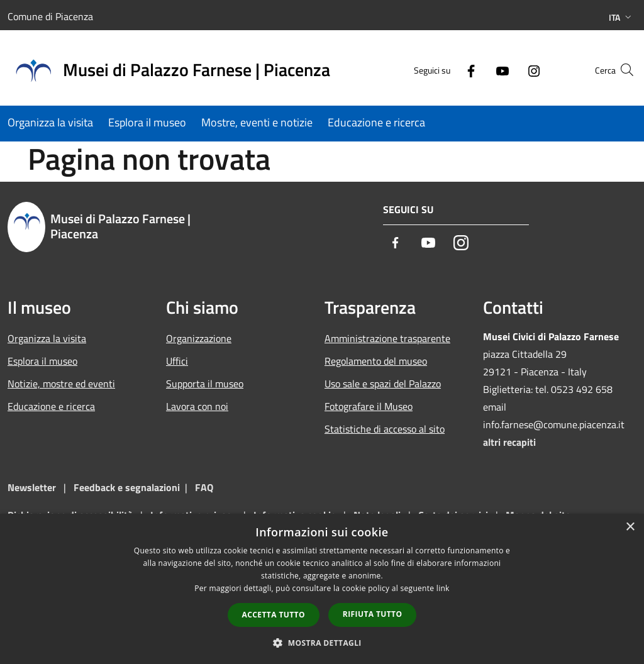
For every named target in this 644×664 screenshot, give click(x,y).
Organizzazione (199, 338)
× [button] (630, 527)
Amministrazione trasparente (387, 338)
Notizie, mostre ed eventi (61, 384)
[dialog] (322, 589)
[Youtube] (478, 69)
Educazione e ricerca (51, 406)
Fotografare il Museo (369, 406)
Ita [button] (621, 17)
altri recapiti (509, 442)
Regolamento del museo (376, 361)
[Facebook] (447, 69)
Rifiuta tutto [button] (373, 614)
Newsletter (32, 487)
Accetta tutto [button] (274, 615)
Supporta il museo (205, 384)
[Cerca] (621, 70)
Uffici (177, 361)
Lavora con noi (197, 406)
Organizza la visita (47, 338)
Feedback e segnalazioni (127, 487)
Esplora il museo (42, 361)
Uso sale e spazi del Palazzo (383, 384)
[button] (322, 643)
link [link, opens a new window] (443, 588)
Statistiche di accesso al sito (385, 429)
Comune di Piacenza (50, 16)
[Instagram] (509, 69)
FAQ (204, 487)
